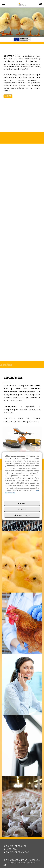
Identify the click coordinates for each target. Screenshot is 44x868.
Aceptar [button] (22, 503)
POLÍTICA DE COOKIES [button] (15, 846)
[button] (22, 4)
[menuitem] (22, 846)
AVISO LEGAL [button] (11, 849)
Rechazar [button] (22, 509)
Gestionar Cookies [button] (22, 515)
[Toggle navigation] (40, 4)
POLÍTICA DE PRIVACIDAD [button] (16, 852)
